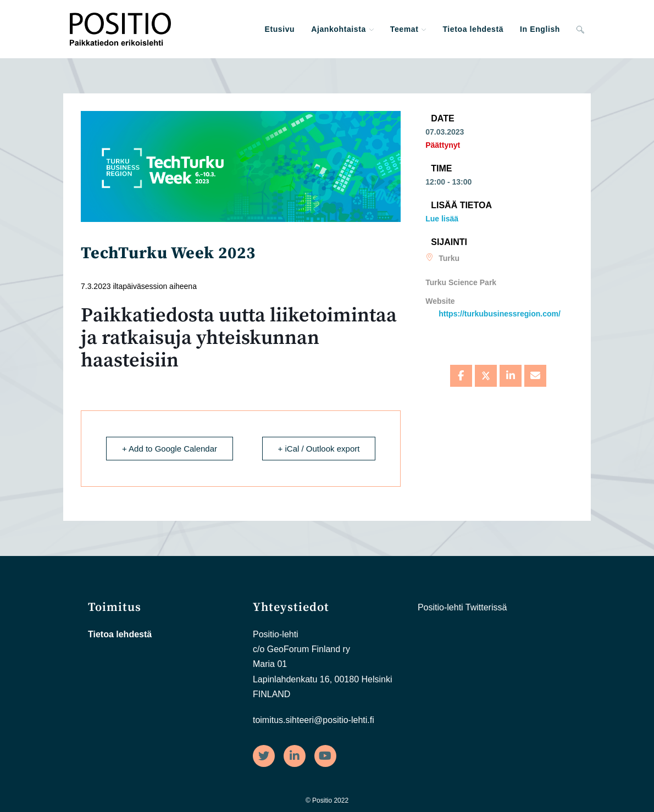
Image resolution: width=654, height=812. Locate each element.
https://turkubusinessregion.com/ (500, 314)
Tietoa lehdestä (120, 634)
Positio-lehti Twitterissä (462, 607)
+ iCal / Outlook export (319, 449)
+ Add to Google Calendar (170, 449)
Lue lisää (442, 219)
